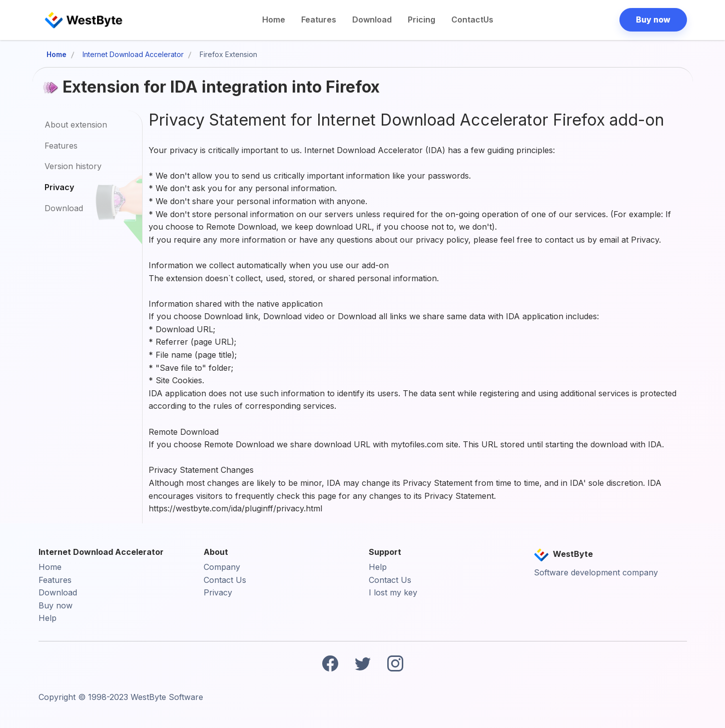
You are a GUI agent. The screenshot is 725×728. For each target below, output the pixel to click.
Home (274, 20)
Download (372, 20)
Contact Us (225, 580)
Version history (73, 166)
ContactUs (472, 20)
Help (48, 618)
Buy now (56, 605)
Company (222, 567)
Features (319, 20)
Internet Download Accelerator (133, 54)
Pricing (422, 20)
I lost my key (393, 592)
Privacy (59, 187)
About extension (76, 125)
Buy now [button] (653, 20)
